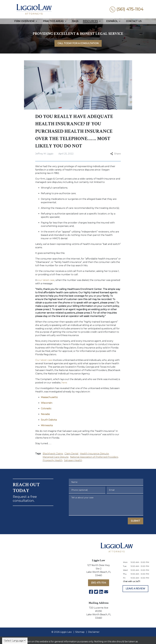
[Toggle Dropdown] (37, 21)
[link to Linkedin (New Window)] (101, 592)
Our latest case (44, 360)
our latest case (46, 280)
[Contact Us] (134, 21)
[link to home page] (34, 9)
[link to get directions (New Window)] (99, 571)
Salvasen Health (73, 460)
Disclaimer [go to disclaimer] (94, 632)
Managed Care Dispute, (56, 457)
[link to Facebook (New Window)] (91, 592)
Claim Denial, (72, 454)
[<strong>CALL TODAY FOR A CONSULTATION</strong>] (78, 43)
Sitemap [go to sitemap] (80, 632)
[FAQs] (75, 21)
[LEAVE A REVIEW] (135, 589)
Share (116, 154)
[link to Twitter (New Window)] (96, 592)
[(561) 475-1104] (99, 583)
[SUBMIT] (135, 521)
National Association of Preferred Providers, (94, 457)
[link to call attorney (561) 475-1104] (127, 9)
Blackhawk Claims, (53, 454)
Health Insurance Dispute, (95, 454)
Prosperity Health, (53, 460)
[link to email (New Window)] (106, 592)
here (64, 383)
